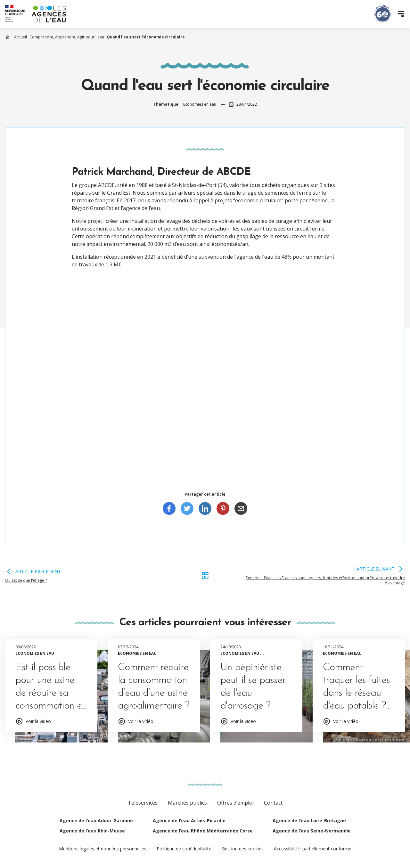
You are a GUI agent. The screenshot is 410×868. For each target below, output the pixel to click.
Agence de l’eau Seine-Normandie (312, 831)
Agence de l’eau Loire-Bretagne (309, 820)
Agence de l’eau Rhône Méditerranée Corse (203, 831)
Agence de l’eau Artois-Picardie (189, 820)
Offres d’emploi (235, 803)
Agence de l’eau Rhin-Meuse (92, 831)
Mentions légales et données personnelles (103, 849)
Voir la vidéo (38, 721)
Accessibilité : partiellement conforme (313, 849)
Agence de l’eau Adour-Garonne (96, 820)
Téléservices (143, 803)
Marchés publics (187, 803)
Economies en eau (200, 104)
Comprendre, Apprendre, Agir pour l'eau (67, 37)
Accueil (20, 37)
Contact (273, 803)
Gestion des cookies (243, 849)
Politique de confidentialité (184, 849)
